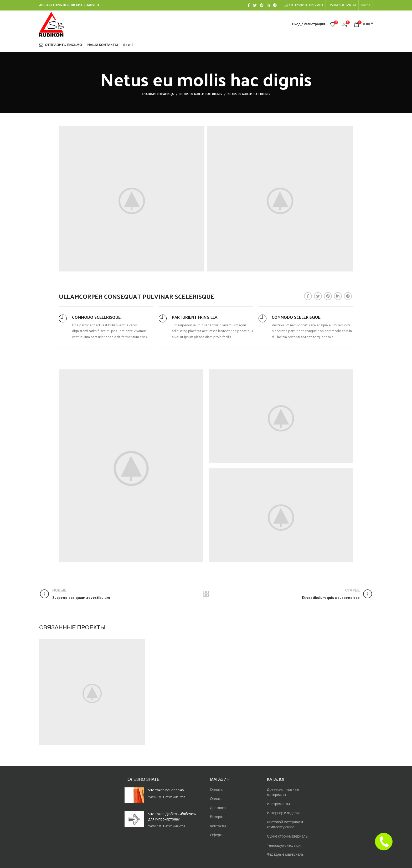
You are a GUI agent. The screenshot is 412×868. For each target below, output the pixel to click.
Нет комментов (174, 797)
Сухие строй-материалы (288, 837)
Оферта (217, 835)
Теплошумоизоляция (285, 846)
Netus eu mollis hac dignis (201, 94)
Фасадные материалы (286, 855)
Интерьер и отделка (284, 813)
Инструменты (278, 804)
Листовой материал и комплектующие (285, 825)
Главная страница (158, 94)
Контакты (218, 826)
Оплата (216, 790)
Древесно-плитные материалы (283, 793)
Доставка (218, 808)
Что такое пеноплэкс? (166, 790)
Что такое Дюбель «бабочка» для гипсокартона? (172, 816)
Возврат (217, 817)
